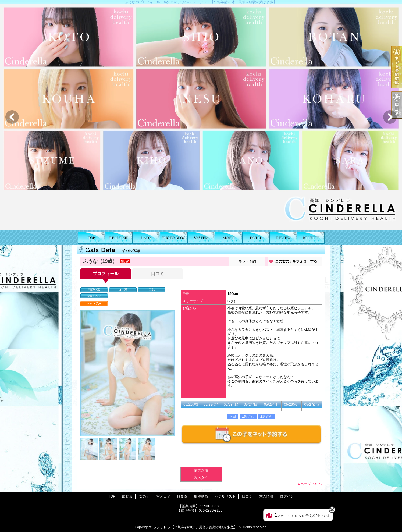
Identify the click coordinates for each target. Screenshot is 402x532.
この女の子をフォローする (296, 261)
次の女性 (201, 478)
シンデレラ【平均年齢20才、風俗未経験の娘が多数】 (195, 527)
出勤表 (119, 238)
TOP (91, 238)
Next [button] (390, 117)
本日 (233, 416)
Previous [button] (12, 117)
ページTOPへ (311, 484)
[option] (201, 117)
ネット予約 (247, 261)
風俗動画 (229, 238)
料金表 (201, 238)
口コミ (283, 238)
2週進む (266, 416)
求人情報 (311, 238)
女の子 (146, 238)
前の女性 (201, 470)
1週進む (248, 416)
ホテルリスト (256, 238)
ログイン (287, 496)
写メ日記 (174, 238)
